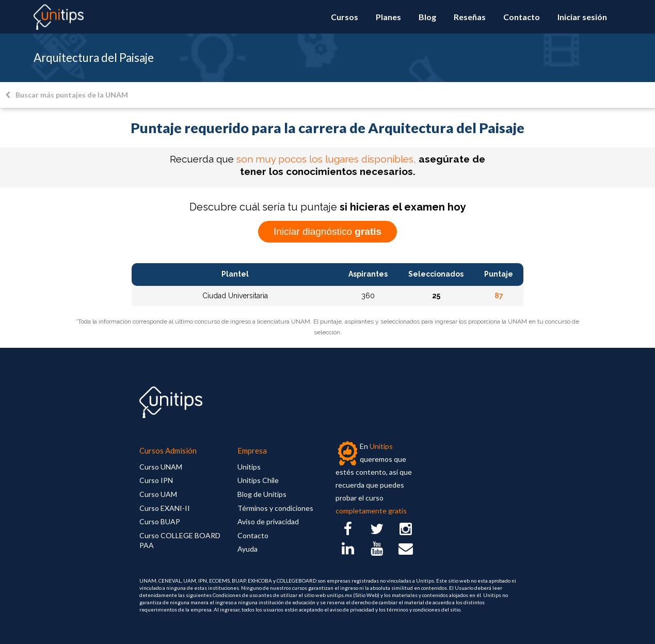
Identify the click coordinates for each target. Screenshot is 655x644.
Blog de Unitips (262, 494)
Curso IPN (156, 480)
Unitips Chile (258, 480)
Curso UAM (158, 494)
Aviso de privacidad (268, 521)
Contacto (522, 17)
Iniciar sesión (582, 17)
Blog (427, 17)
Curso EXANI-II (165, 508)
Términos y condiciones (275, 508)
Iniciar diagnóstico (327, 231)
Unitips (249, 467)
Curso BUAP (160, 521)
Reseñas (470, 17)
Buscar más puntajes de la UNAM (67, 95)
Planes (388, 17)
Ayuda (247, 549)
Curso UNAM (161, 467)
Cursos (345, 17)
